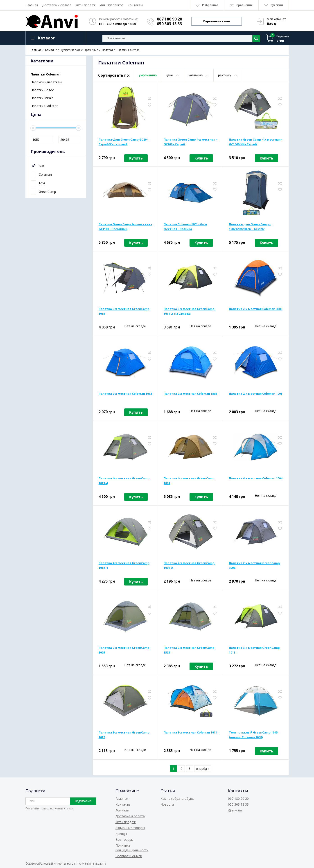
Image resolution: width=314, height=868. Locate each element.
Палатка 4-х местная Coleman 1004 (256, 478)
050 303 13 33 (169, 24)
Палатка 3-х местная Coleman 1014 (190, 732)
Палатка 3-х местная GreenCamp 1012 (124, 735)
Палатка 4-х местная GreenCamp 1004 (189, 481)
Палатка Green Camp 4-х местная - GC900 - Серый (190, 142)
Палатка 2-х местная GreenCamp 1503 (189, 650)
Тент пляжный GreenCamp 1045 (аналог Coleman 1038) (253, 735)
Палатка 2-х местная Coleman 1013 (125, 394)
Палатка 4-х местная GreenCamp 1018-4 (124, 565)
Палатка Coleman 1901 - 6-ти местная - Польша (185, 227)
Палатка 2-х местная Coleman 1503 (190, 394)
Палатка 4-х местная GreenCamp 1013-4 (124, 481)
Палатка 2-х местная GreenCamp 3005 (124, 650)
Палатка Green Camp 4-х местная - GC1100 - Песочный (125, 227)
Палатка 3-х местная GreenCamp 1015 (124, 311)
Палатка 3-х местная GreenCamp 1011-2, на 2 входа (189, 311)
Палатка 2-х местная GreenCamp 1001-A (189, 565)
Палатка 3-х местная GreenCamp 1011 (254, 650)
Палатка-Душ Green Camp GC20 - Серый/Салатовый (123, 142)
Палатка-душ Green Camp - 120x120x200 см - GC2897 (250, 227)
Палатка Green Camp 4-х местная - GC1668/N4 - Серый (256, 142)
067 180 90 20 (169, 19)
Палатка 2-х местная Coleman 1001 (256, 394)
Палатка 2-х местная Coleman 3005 (256, 309)
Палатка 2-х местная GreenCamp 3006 (254, 565)
